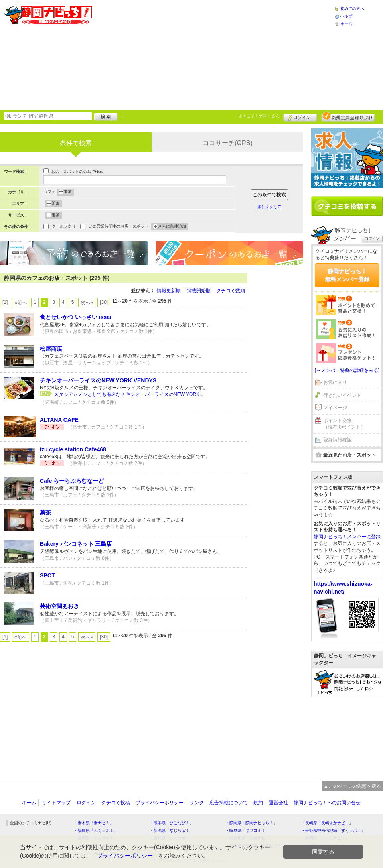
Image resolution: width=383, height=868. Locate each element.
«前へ (21, 303)
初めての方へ (352, 9)
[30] (104, 302)
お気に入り (335, 382)
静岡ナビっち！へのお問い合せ (327, 803)
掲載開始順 (199, 291)
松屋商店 (51, 349)
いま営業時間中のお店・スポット (118, 227)
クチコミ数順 (231, 291)
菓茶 (45, 512)
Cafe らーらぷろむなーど (72, 481)
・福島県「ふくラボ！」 (96, 830)
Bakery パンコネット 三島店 (76, 544)
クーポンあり (64, 227)
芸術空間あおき (59, 606)
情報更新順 (169, 291)
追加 (68, 192)
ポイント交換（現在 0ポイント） (344, 424)
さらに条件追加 (172, 227)
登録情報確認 (338, 440)
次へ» (87, 303)
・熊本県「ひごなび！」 (172, 823)
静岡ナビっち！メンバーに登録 (347, 537)
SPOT (47, 575)
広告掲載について (229, 803)
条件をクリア (269, 207)
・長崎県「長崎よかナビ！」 (327, 823)
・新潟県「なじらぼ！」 (172, 830)
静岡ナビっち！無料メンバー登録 (347, 275)
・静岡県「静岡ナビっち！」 (251, 823)
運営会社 (278, 803)
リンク (197, 803)
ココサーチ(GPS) (227, 143)
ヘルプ (346, 16)
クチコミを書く (347, 206)
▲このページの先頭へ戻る (352, 786)
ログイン (300, 116)
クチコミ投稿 (116, 803)
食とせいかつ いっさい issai (76, 317)
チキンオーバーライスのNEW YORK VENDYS (98, 380)
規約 (258, 803)
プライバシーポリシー (160, 803)
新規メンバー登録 (348, 116)
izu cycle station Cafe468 (73, 449)
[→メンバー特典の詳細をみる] (347, 370)
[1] (5, 302)
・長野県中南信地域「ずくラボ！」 (333, 830)
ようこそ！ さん (259, 116)
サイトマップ (56, 803)
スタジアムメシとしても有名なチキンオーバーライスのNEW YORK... (129, 394)
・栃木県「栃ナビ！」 (94, 823)
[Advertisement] (171, 54)
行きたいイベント (342, 395)
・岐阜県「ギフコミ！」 (247, 830)
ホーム (346, 24)
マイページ (335, 408)
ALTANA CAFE (59, 420)
